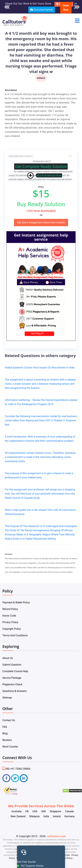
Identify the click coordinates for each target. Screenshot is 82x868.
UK (27, 811)
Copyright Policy (12, 629)
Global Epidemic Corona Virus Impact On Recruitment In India (40, 368)
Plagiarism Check (12, 684)
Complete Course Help (15, 671)
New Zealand (18, 816)
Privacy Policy (10, 622)
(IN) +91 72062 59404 (16, 769)
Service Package (12, 678)
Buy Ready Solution (41, 204)
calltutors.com (57, 836)
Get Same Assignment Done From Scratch (41, 222)
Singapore (56, 811)
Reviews (7, 740)
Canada (69, 811)
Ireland (57, 816)
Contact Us (9, 720)
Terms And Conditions (15, 635)
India (46, 816)
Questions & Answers (15, 691)
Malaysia (34, 816)
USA (35, 811)
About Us (8, 658)
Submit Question (12, 665)
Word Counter (10, 747)
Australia (16, 811)
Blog (5, 733)
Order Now (66, 8)
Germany (70, 816)
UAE (44, 811)
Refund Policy (10, 609)
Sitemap (7, 698)
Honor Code (9, 616)
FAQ (5, 727)
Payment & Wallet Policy (16, 602)
